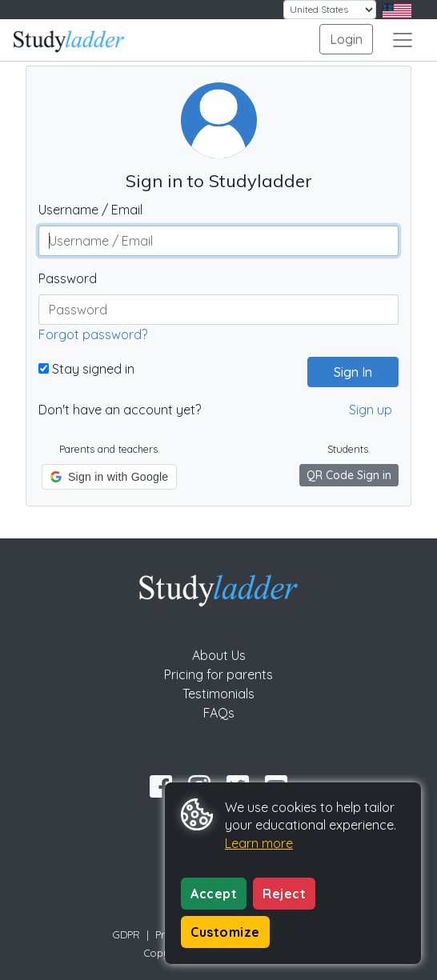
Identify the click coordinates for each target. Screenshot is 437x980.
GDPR (126, 934)
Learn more (259, 843)
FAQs (219, 713)
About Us (219, 655)
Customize (225, 932)
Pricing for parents (218, 674)
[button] (109, 477)
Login (346, 39)
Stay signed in (86, 369)
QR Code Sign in (349, 475)
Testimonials (218, 694)
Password (68, 278)
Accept (214, 894)
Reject (284, 894)
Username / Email (90, 210)
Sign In (347, 372)
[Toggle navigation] (403, 40)
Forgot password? (93, 334)
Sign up (371, 410)
